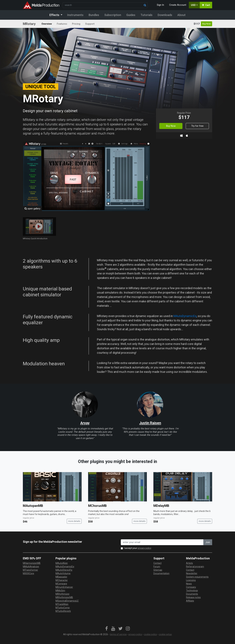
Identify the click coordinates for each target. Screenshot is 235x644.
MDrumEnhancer (64, 587)
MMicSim (60, 591)
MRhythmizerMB (64, 597)
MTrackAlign (62, 604)
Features (62, 24)
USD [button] (193, 5)
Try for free (197, 126)
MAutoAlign (62, 563)
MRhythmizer (63, 594)
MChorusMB (97, 506)
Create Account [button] (178, 5)
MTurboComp (63, 608)
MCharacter (62, 580)
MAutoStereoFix (64, 570)
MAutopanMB (33, 506)
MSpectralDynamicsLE (67, 601)
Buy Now (207, 24)
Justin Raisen (150, 423)
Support (90, 24)
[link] (107, 629)
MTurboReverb (63, 611)
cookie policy (150, 634)
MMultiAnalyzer (31, 567)
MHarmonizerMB (32, 563)
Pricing (76, 24)
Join (208, 542)
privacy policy (144, 548)
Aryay (85, 423)
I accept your (138, 548)
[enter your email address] (162, 542)
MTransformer (30, 570)
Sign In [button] (160, 5)
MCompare (61, 584)
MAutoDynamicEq (185, 316)
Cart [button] (206, 5)
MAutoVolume (63, 573)
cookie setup (165, 634)
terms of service (118, 634)
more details (74, 521)
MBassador (61, 577)
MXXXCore (28, 573)
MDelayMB (161, 506)
